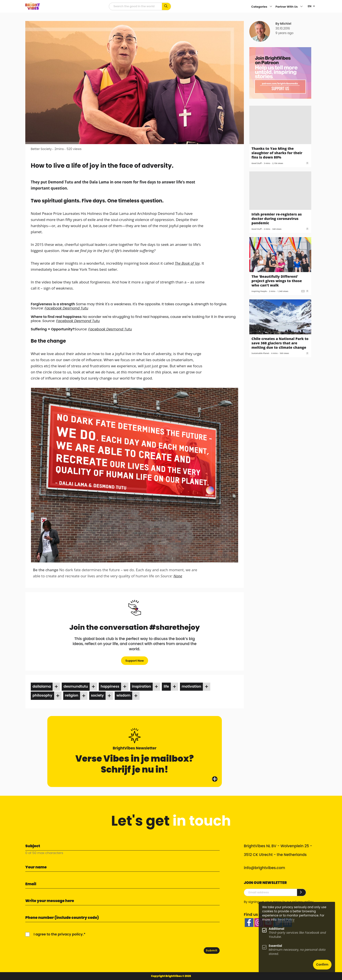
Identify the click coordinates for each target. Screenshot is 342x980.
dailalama (42, 686)
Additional (276, 929)
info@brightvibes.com (264, 868)
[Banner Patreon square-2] (280, 73)
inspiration (142, 686)
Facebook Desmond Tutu (67, 308)
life (166, 686)
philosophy (42, 695)
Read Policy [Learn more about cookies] (286, 920)
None (178, 576)
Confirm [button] (322, 965)
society (97, 695)
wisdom (124, 695)
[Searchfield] (135, 6)
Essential (275, 946)
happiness (110, 686)
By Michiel (283, 24)
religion (72, 695)
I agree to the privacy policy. (59, 934)
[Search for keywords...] (167, 6)
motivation (192, 686)
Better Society (41, 149)
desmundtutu (76, 686)
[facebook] (249, 923)
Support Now (135, 661)
